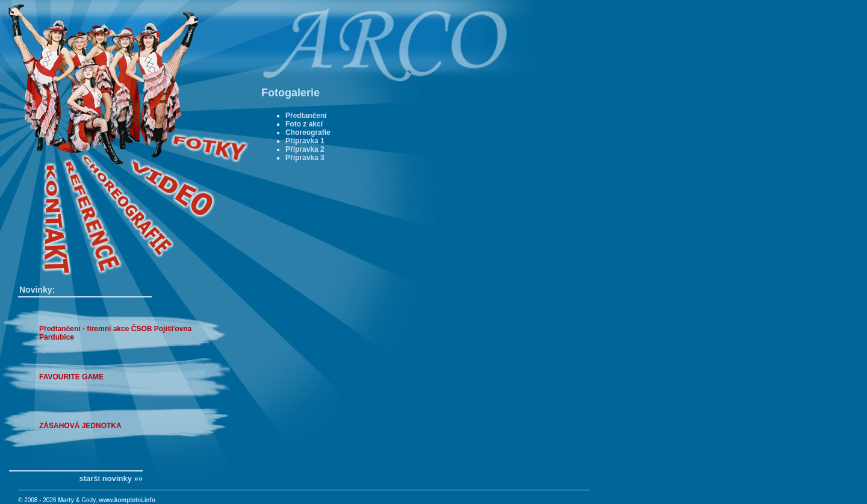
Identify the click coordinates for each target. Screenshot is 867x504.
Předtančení (306, 116)
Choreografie (308, 132)
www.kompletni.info (127, 500)
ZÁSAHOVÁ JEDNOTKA (80, 426)
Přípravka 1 (305, 141)
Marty (66, 500)
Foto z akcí (304, 124)
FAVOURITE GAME (71, 377)
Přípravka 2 (305, 149)
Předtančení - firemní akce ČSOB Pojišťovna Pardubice (115, 333)
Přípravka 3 (305, 158)
